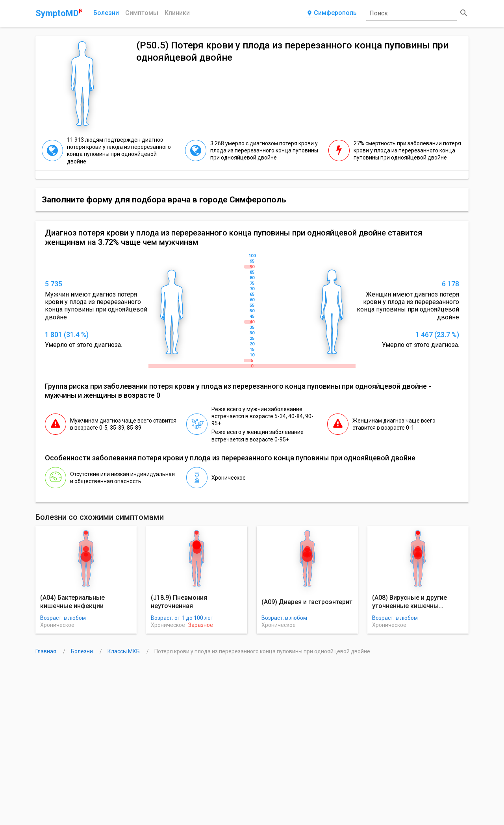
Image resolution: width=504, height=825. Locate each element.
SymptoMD (59, 13)
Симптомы (142, 13)
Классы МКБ (124, 651)
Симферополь (332, 13)
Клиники (177, 13)
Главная (46, 651)
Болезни (106, 13)
